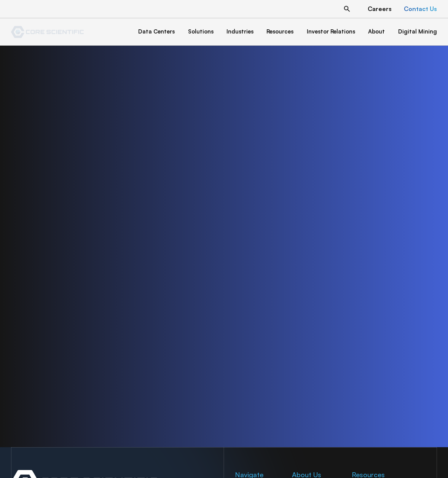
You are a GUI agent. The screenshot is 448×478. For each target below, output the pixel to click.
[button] (347, 9)
